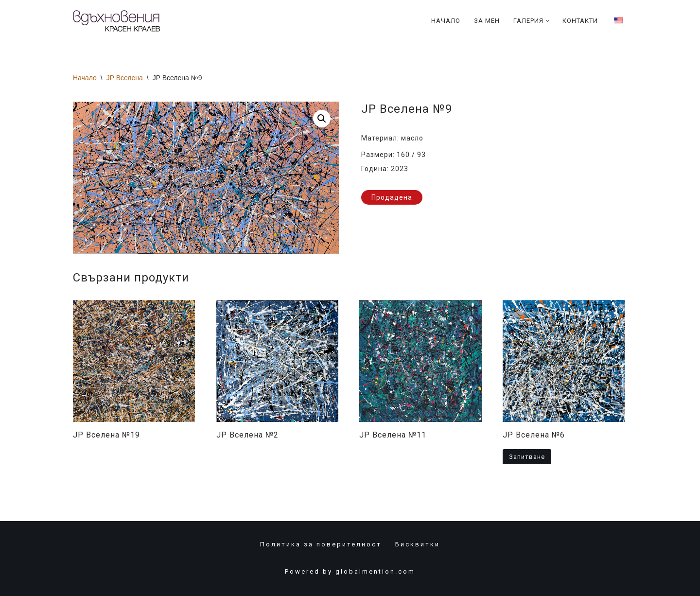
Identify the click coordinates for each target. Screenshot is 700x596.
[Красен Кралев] (117, 21)
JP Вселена (125, 78)
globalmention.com (375, 571)
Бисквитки (418, 544)
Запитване (527, 457)
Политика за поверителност (321, 544)
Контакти (580, 21)
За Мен (487, 21)
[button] (548, 21)
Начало (446, 21)
